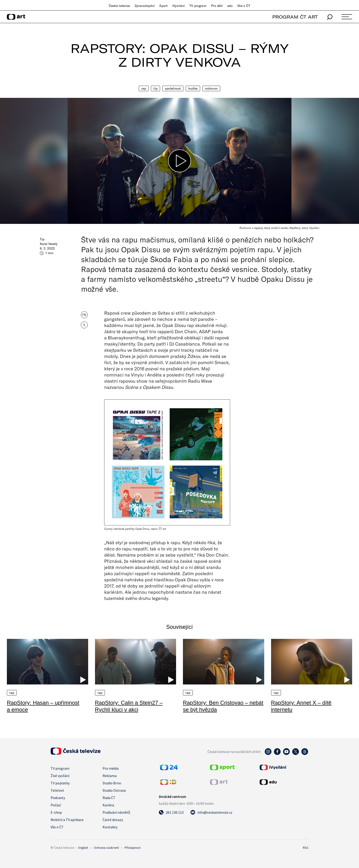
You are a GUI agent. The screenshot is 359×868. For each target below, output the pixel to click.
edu (230, 6)
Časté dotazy (113, 820)
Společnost (173, 88)
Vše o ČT (244, 6)
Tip (155, 88)
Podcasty (58, 798)
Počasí (56, 805)
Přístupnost (133, 848)
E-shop (56, 812)
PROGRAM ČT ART (295, 17)
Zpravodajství (145, 6)
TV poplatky (60, 783)
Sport (163, 6)
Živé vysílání (60, 776)
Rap (144, 88)
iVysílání (178, 6)
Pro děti (217, 6)
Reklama (110, 776)
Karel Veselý (49, 244)
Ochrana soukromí (106, 848)
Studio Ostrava (114, 790)
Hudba (193, 88)
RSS (306, 848)
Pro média (111, 768)
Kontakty (110, 827)
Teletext (57, 790)
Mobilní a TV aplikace (67, 820)
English (83, 848)
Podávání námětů (116, 812)
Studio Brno (112, 783)
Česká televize (119, 6)
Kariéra (108, 805)
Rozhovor (211, 88)
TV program (198, 6)
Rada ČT (109, 798)
